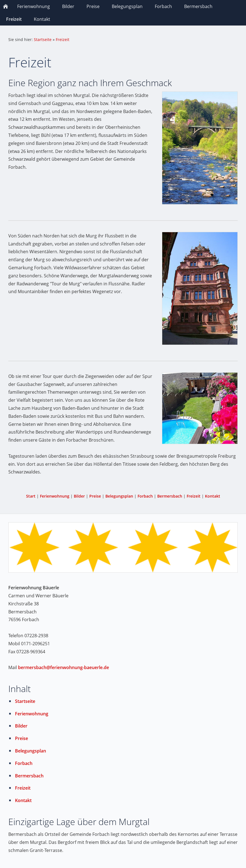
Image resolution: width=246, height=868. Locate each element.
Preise (95, 496)
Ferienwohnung (55, 496)
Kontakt (213, 496)
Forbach (145, 496)
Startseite (43, 39)
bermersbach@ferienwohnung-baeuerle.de (64, 667)
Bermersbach (170, 496)
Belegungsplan (119, 496)
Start (31, 496)
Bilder (79, 496)
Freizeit (63, 39)
